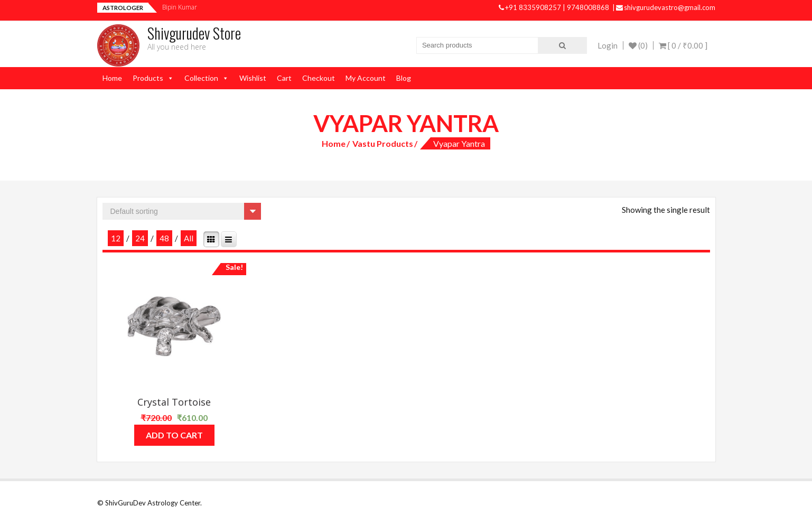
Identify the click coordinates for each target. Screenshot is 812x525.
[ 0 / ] (683, 45)
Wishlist (253, 78)
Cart (284, 78)
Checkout (319, 78)
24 (140, 238)
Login (608, 45)
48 (164, 238)
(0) (638, 45)
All (189, 238)
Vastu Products (383, 143)
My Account (366, 78)
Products (148, 78)
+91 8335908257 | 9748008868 (555, 7)
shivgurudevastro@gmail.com (666, 7)
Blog (404, 78)
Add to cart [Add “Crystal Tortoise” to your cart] (174, 435)
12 (116, 238)
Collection (201, 78)
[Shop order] (182, 211)
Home (112, 78)
